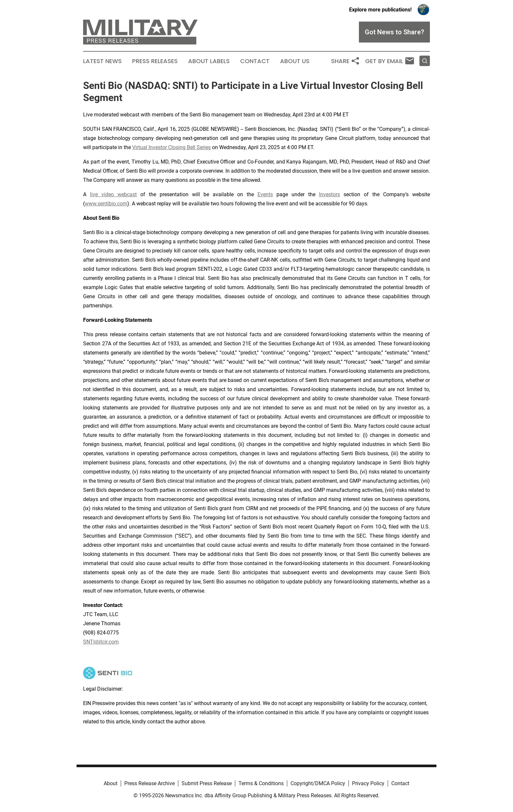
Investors (329, 194)
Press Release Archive (150, 783)
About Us (295, 61)
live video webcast (113, 194)
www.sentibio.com (106, 204)
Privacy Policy (368, 783)
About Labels (209, 61)
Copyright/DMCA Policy (318, 783)
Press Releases (155, 61)
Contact (255, 61)
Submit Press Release (207, 783)
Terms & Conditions (261, 783)
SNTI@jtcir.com (101, 642)
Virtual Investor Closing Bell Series (171, 147)
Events (265, 194)
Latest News (102, 61)
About (111, 783)
